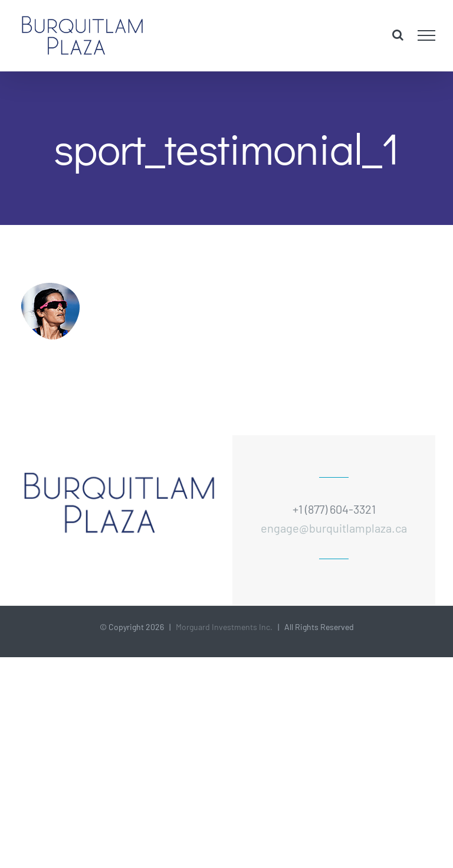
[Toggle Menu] (427, 35)
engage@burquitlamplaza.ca (334, 528)
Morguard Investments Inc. (224, 627)
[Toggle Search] (398, 35)
